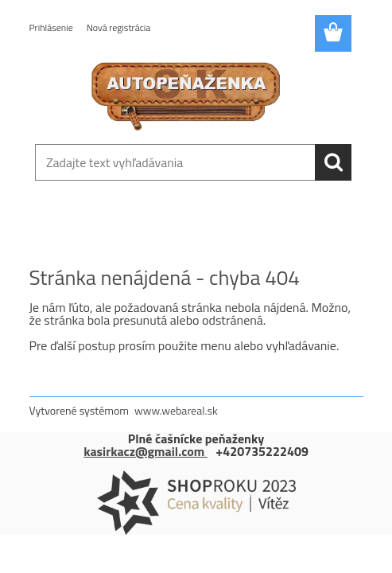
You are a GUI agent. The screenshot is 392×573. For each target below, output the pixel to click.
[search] (333, 162)
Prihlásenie (51, 27)
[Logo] (186, 92)
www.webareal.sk (176, 410)
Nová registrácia (119, 27)
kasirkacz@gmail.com (146, 451)
